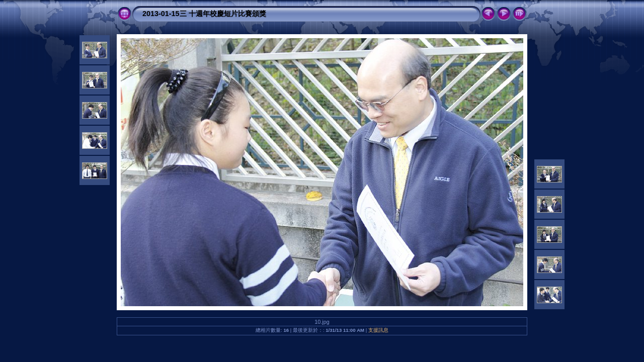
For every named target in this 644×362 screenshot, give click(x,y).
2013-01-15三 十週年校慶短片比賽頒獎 (204, 14)
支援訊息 (378, 330)
